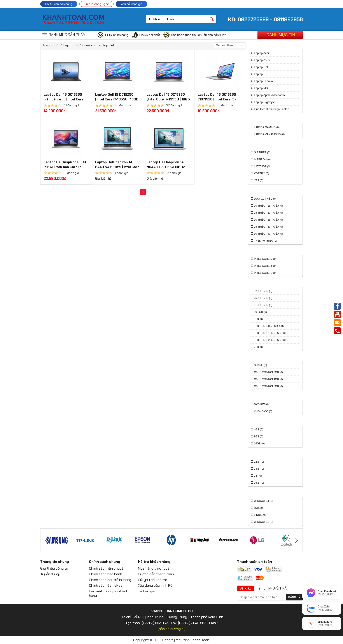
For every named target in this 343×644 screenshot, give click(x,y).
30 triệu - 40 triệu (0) (268, 234)
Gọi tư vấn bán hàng (59, 4)
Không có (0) (263, 411)
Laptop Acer (262, 53)
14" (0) (258, 476)
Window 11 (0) (263, 501)
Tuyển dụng (50, 574)
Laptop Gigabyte (264, 102)
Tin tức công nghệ (96, 4)
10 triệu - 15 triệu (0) (268, 206)
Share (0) (260, 365)
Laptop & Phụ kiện (78, 45)
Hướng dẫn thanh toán (156, 574)
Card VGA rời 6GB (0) (268, 386)
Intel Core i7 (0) (265, 273)
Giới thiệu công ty (54, 568)
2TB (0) (258, 347)
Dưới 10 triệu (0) (265, 199)
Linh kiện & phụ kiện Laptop (272, 109)
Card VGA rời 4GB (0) (268, 379)
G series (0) (262, 153)
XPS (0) (259, 181)
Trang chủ (50, 45)
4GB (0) (259, 430)
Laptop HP (261, 74)
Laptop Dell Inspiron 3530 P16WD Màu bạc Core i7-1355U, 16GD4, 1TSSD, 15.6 (65, 167)
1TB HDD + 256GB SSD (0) (270, 340)
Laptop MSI (261, 88)
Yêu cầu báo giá (131, 4)
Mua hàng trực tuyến (155, 568)
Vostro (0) (262, 174)
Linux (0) (260, 515)
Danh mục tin (281, 35)
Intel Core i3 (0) (265, 259)
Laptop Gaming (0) (267, 127)
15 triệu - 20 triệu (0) (268, 213)
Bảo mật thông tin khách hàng (109, 593)
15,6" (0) (259, 483)
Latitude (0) (262, 167)
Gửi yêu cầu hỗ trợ (153, 580)
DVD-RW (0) (261, 404)
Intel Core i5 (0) (265, 266)
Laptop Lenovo (263, 81)
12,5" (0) (259, 462)
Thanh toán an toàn (255, 562)
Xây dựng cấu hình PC (155, 585)
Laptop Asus (262, 60)
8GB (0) (259, 437)
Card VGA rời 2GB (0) (268, 372)
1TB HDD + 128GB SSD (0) (270, 333)
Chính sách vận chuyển (107, 568)
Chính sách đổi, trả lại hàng (110, 580)
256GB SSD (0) (263, 298)
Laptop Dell (106, 45)
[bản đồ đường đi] (172, 629)
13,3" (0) (259, 469)
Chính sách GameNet (106, 585)
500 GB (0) (260, 312)
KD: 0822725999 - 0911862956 (265, 19)
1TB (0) (258, 319)
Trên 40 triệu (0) (265, 241)
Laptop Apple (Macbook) (269, 95)
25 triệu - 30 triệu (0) (268, 227)
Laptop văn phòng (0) (269, 134)
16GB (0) (259, 444)
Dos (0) (259, 508)
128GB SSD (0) (263, 291)
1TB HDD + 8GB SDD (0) (269, 326)
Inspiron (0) (262, 160)
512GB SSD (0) (263, 305)
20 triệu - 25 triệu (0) (268, 220)
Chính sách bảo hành (106, 574)
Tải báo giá (146, 591)
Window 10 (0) (263, 522)
